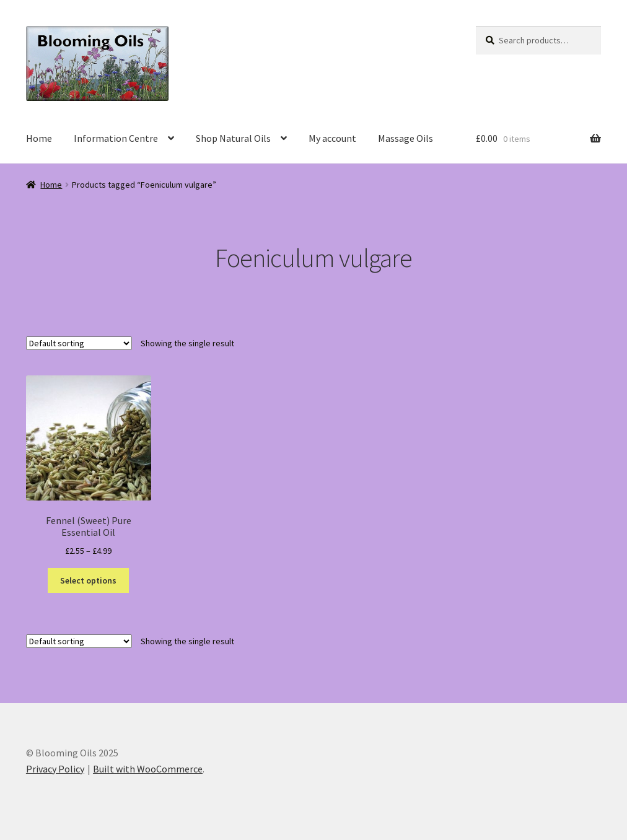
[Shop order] (79, 343)
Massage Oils (406, 138)
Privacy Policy (55, 769)
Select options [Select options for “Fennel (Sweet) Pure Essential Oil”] (88, 580)
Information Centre (116, 138)
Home (39, 138)
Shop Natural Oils (233, 138)
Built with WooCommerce (148, 769)
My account (332, 138)
